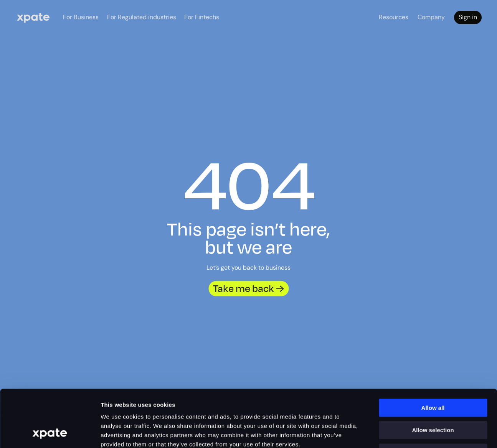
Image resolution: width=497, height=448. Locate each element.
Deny (433, 399)
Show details (441, 433)
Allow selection (433, 377)
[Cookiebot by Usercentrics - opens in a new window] (50, 433)
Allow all (433, 354)
